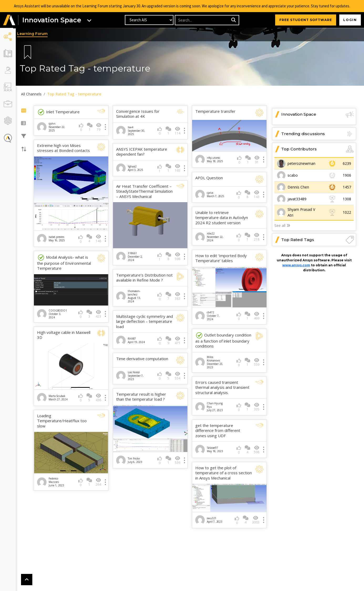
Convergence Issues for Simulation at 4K (140, 114)
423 (100, 313)
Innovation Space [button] (317, 114)
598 (178, 256)
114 (178, 131)
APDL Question (210, 177)
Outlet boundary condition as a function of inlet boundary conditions (224, 339)
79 (100, 127)
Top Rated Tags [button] (317, 240)
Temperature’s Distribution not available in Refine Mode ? (145, 277)
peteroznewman (301, 163)
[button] (9, 20)
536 (178, 459)
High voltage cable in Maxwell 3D (66, 334)
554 (178, 375)
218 (257, 236)
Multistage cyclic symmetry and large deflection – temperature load (143, 321)
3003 (256, 519)
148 (100, 238)
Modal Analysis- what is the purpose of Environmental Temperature (67, 262)
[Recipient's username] (202, 20)
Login (350, 20)
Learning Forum (35, 34)
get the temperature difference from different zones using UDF (219, 430)
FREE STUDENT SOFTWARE (305, 20)
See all (282, 225)
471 (178, 340)
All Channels (34, 94)
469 (257, 315)
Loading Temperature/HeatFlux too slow (65, 420)
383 (178, 296)
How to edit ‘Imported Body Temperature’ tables (222, 258)
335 (257, 406)
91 (257, 159)
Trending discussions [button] (317, 134)
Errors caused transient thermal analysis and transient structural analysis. (223, 386)
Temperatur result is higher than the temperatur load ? (143, 396)
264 (100, 481)
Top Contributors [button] (317, 149)
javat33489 (297, 199)
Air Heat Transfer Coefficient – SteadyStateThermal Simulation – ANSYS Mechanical (146, 191)
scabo (293, 175)
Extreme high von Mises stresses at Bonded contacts (66, 148)
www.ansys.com (296, 265)
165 (178, 168)
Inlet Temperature (61, 112)
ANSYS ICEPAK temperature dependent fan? (143, 152)
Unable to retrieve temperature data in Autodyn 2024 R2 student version (223, 217)
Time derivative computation (144, 358)
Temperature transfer (216, 111)
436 (100, 396)
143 (257, 194)
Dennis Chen (298, 187)
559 (257, 361)
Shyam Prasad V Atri (301, 212)
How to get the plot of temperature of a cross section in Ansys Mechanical (221, 472)
